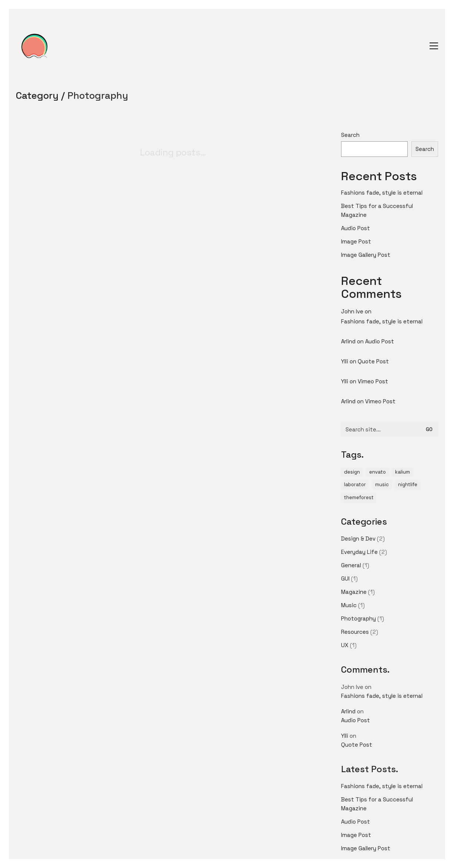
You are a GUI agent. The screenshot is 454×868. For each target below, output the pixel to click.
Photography (98, 96)
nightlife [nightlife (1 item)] (408, 485)
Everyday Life (359, 552)
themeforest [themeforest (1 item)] (359, 497)
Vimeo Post (373, 381)
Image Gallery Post (366, 255)
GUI (345, 578)
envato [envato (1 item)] (378, 472)
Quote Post (373, 361)
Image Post (356, 241)
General (351, 565)
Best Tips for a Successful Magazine (377, 210)
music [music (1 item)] (382, 485)
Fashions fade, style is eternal (382, 193)
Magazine (354, 592)
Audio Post (355, 228)
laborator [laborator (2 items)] (355, 485)
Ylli (345, 361)
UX (345, 645)
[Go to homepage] (34, 46)
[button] (434, 46)
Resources (355, 632)
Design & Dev (358, 539)
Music (349, 605)
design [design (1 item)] (352, 472)
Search (350, 135)
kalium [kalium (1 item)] (403, 472)
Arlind (348, 341)
